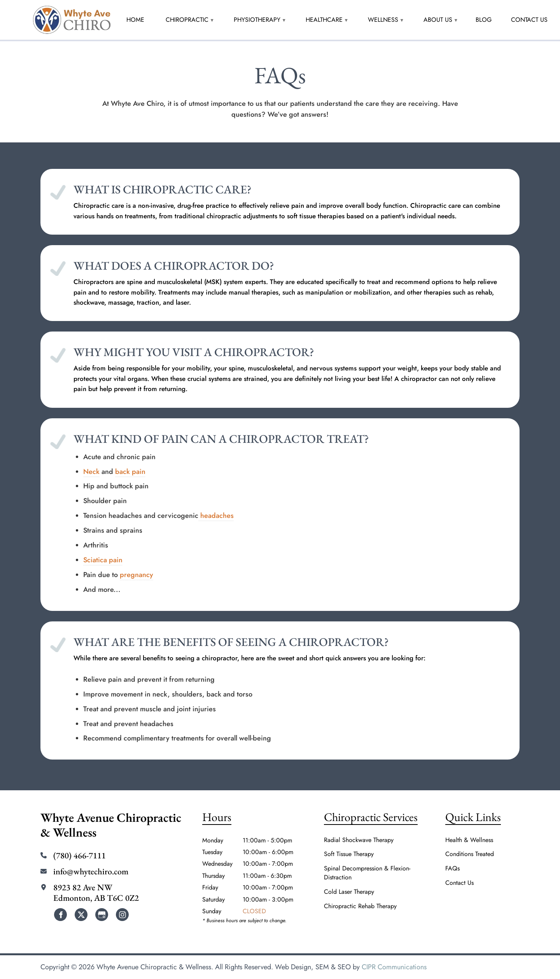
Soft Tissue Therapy (349, 854)
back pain (130, 472)
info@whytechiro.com (91, 872)
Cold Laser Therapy (349, 892)
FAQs (452, 868)
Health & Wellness (469, 840)
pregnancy (136, 575)
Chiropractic (187, 20)
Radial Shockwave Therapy (359, 840)
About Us (438, 20)
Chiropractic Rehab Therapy (360, 906)
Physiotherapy (257, 20)
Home (135, 20)
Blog (484, 20)
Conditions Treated (470, 854)
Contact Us (529, 20)
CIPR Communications (394, 967)
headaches (216, 516)
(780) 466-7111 (80, 856)
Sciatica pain (103, 560)
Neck (91, 472)
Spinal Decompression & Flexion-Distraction (367, 873)
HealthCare (324, 20)
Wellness (383, 20)
